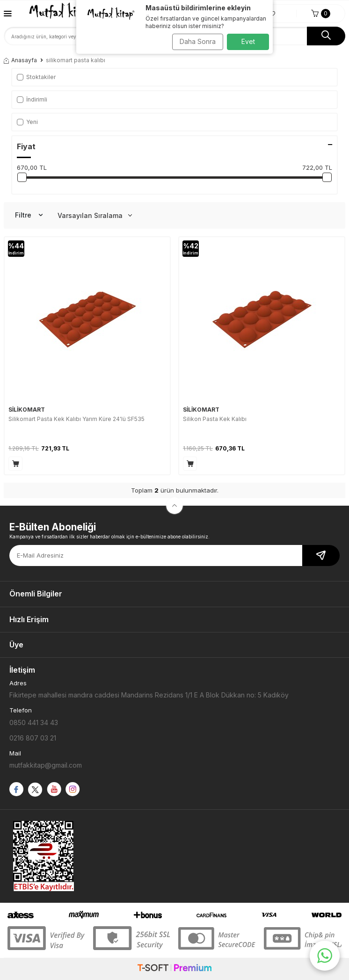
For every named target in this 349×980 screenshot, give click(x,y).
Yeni (27, 122)
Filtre (29, 215)
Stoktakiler (36, 77)
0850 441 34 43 (34, 722)
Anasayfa (20, 60)
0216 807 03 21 (33, 738)
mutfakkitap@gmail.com (46, 765)
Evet (248, 41)
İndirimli (32, 99)
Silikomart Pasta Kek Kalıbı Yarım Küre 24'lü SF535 (76, 419)
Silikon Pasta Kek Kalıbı (215, 419)
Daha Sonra (198, 41)
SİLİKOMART (27, 410)
